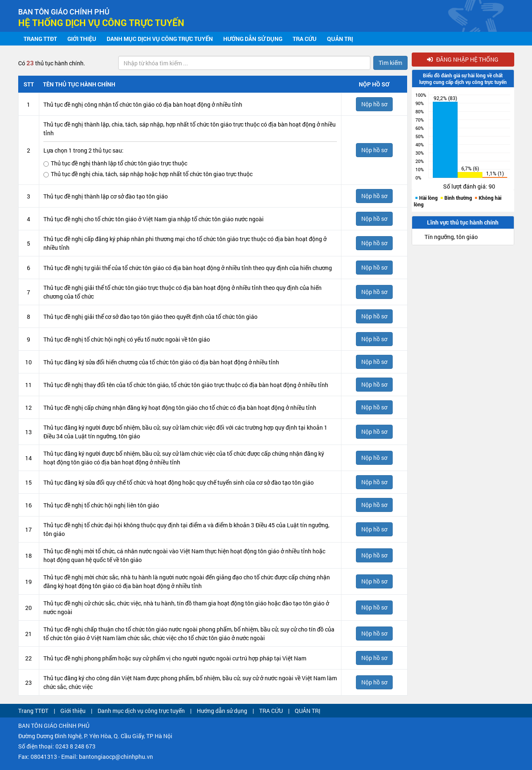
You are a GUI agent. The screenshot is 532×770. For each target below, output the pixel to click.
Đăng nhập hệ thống (463, 59)
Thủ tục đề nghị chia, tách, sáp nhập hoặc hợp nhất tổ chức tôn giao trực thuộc (148, 174)
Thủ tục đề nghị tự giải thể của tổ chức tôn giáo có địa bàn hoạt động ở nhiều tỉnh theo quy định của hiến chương (188, 268)
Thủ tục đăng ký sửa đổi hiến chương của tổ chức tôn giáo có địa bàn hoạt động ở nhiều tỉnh (161, 362)
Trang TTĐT (40, 39)
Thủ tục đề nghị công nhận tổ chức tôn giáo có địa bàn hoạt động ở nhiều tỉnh (143, 104)
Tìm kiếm (390, 63)
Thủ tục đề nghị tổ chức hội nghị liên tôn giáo (101, 505)
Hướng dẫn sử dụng (253, 39)
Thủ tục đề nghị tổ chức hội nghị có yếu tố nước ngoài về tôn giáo (127, 339)
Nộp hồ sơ (374, 104)
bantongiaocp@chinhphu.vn (116, 757)
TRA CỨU (305, 39)
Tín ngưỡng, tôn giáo (451, 237)
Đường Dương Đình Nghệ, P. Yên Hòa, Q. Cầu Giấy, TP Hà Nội (95, 736)
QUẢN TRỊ (340, 39)
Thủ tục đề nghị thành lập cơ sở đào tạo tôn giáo (106, 196)
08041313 (44, 757)
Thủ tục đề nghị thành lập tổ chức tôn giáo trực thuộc (115, 163)
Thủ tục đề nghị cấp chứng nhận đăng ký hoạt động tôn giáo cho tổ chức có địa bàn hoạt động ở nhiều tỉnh (180, 408)
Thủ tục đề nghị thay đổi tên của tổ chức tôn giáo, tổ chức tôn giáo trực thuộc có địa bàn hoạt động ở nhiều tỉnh (186, 385)
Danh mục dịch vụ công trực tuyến (160, 39)
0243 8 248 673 (75, 746)
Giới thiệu (82, 39)
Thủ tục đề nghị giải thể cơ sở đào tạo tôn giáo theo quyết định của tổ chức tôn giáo (150, 317)
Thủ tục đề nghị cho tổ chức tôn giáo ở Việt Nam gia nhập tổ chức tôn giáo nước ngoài (154, 219)
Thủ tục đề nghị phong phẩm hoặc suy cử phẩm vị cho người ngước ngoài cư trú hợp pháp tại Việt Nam (175, 658)
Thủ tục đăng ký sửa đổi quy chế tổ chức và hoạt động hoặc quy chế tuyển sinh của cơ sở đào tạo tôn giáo (179, 482)
